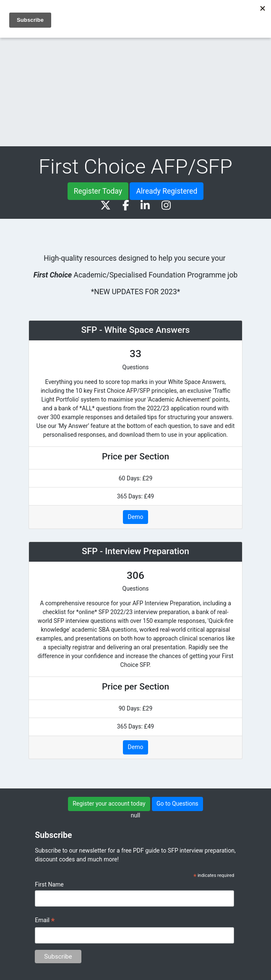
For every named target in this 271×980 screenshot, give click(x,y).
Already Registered (167, 191)
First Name (49, 884)
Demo (136, 517)
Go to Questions (177, 804)
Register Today (98, 191)
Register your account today (109, 804)
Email (45, 921)
